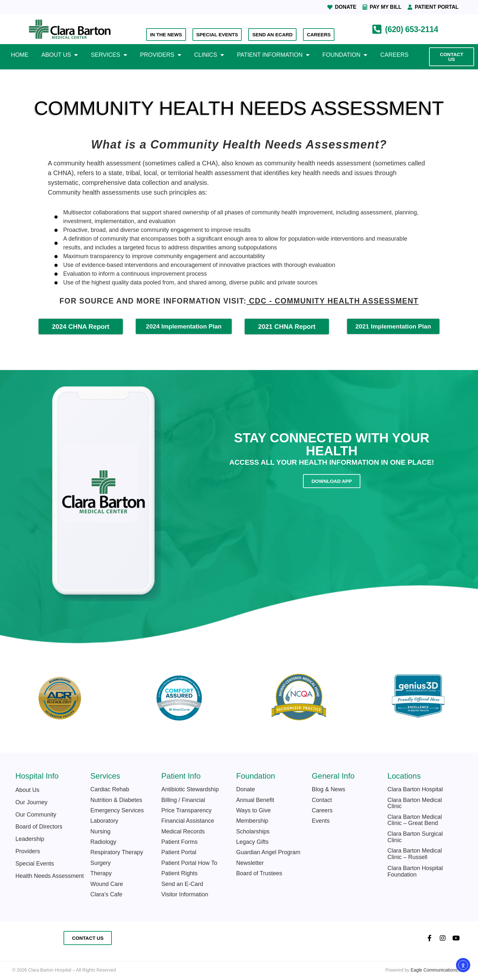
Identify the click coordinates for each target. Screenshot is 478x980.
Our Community (36, 815)
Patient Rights (180, 873)
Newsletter (250, 863)
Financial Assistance (188, 821)
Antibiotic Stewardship (190, 789)
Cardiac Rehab (110, 789)
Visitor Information (186, 894)
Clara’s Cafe (106, 894)
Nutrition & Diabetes (116, 800)
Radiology (103, 842)
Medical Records (183, 831)
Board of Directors (39, 827)
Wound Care (107, 884)
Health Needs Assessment (50, 876)
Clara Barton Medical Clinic (414, 803)
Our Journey (32, 802)
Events (321, 821)
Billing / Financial (183, 800)
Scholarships (253, 831)
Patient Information (273, 55)
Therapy (101, 873)
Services (109, 55)
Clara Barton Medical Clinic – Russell (414, 854)
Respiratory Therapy (117, 852)
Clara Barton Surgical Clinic (415, 837)
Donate (246, 789)
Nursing (100, 831)
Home (20, 55)
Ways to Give (253, 810)
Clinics (209, 55)
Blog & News (328, 789)
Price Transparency (187, 810)
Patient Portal (179, 852)
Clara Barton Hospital (415, 789)
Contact (322, 800)
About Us (60, 55)
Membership (252, 821)
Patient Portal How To (189, 863)
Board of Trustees (259, 873)
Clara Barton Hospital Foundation (415, 871)
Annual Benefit (255, 800)
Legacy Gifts (252, 842)
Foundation (345, 55)
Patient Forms (180, 842)
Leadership (30, 839)
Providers (161, 55)
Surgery (101, 863)
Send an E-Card (182, 884)
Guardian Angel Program (268, 852)
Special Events (35, 864)
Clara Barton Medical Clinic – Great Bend (414, 820)
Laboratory (104, 821)
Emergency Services (117, 810)
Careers (394, 55)
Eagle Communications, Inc (438, 970)
